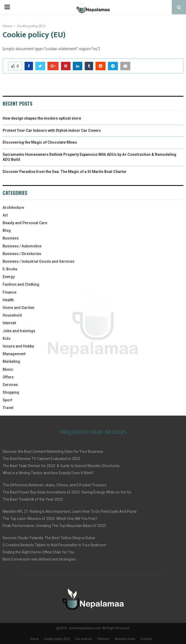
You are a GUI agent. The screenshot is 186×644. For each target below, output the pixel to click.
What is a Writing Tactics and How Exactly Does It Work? (48, 473)
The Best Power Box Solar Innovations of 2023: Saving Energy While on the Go (67, 492)
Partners (104, 639)
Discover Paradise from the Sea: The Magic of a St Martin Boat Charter (65, 172)
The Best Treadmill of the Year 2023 (33, 499)
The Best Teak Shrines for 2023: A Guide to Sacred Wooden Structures (61, 466)
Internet (9, 323)
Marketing (11, 361)
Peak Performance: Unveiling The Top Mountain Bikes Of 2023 (54, 526)
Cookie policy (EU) (57, 639)
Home (34, 639)
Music (8, 369)
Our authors (84, 639)
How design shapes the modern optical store (42, 118)
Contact (146, 639)
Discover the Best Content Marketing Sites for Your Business (53, 452)
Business (11, 238)
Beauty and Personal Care (25, 223)
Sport (7, 400)
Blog (7, 231)
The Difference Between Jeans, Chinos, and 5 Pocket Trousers (55, 485)
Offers (8, 377)
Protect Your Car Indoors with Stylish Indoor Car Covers (52, 130)
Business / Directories (22, 254)
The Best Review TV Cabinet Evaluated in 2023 (41, 459)
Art (5, 215)
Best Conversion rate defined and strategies (39, 559)
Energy (9, 277)
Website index (125, 639)
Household (12, 315)
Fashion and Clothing (21, 284)
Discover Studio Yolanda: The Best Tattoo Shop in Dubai (49, 538)
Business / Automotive (22, 246)
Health (8, 300)
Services (10, 385)
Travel (8, 408)
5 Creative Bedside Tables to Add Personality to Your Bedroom (54, 545)
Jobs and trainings (19, 331)
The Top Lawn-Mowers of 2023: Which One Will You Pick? (50, 519)
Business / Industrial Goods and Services (39, 261)
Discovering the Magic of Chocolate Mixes (40, 142)
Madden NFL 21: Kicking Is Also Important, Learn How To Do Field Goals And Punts (70, 511)
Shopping (11, 392)
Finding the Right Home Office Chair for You (39, 552)
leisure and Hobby (18, 346)
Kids (7, 339)
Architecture (13, 208)
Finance (9, 292)
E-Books (10, 269)
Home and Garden (18, 308)
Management (14, 354)
